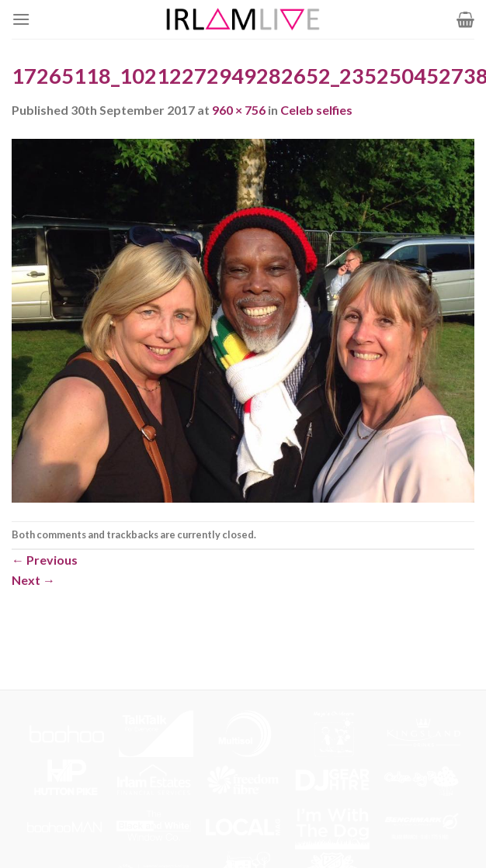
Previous (45, 560)
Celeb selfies (316, 110)
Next (33, 580)
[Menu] (21, 19)
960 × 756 (239, 110)
